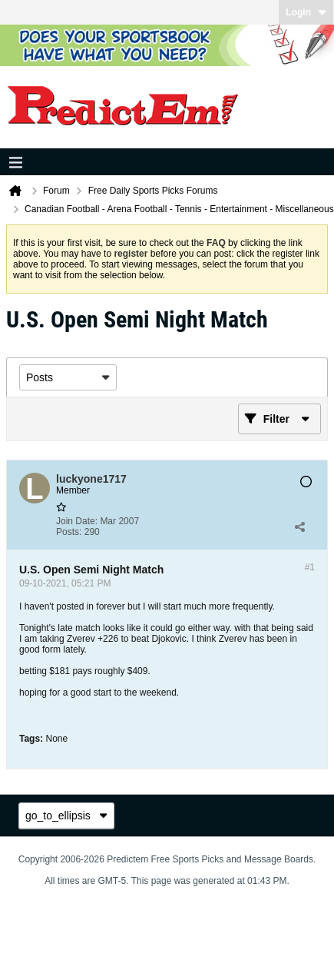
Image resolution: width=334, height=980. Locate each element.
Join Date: (77, 521)
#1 (310, 567)
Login (306, 12)
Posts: (69, 532)
